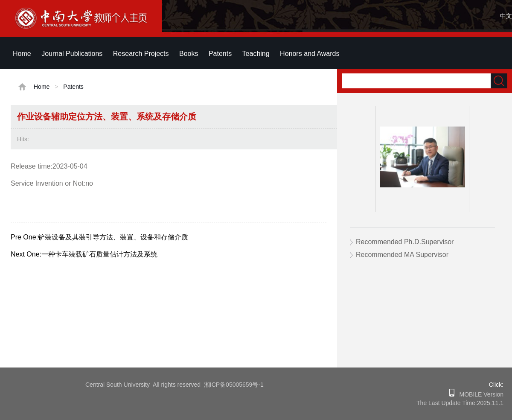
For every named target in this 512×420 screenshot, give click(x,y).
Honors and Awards (310, 54)
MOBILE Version (479, 394)
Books (189, 54)
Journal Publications (72, 54)
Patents (220, 54)
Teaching (256, 54)
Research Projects (141, 54)
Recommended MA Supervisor (402, 255)
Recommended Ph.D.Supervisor (405, 242)
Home (22, 54)
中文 (506, 16)
